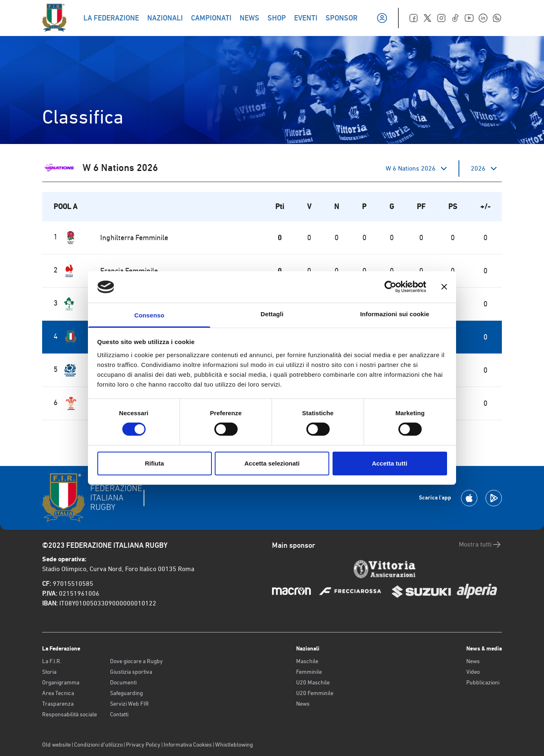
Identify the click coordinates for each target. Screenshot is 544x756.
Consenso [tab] (149, 315)
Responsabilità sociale (70, 714)
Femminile (309, 672)
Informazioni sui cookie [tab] (395, 314)
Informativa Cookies (188, 745)
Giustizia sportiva (131, 672)
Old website (56, 745)
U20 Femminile (315, 693)
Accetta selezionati (272, 463)
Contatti (119, 714)
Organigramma (61, 682)
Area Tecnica (58, 693)
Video (473, 672)
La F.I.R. (52, 661)
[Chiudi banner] (444, 287)
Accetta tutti (390, 463)
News (303, 704)
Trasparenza (58, 704)
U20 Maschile (313, 682)
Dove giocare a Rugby (136, 661)
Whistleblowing (234, 745)
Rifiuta (154, 463)
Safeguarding (126, 693)
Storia (49, 672)
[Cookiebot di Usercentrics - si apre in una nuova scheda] (390, 287)
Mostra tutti (480, 544)
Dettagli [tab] (272, 314)
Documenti (123, 682)
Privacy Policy (143, 745)
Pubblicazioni (483, 682)
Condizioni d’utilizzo (98, 745)
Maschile (307, 661)
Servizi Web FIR (129, 704)
